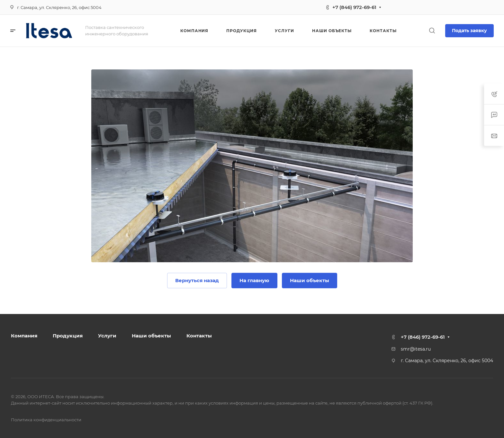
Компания (24, 336)
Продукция (68, 336)
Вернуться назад (197, 280)
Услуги (107, 336)
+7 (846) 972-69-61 (354, 7)
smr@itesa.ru (416, 349)
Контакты (199, 336)
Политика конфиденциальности (46, 420)
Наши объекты (151, 336)
